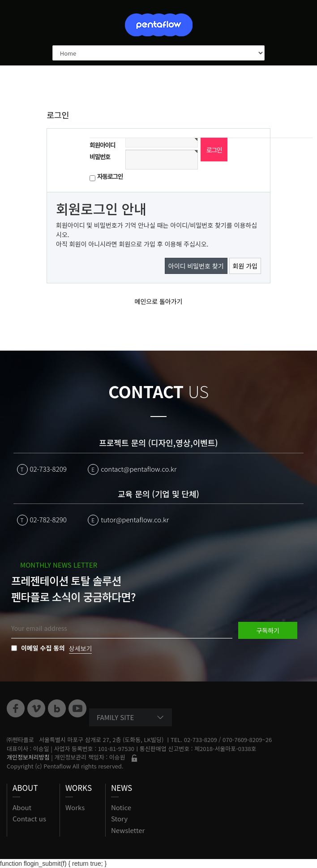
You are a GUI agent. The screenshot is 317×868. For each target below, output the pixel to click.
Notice (121, 807)
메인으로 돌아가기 (159, 301)
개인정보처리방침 (28, 757)
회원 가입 (245, 266)
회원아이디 (102, 145)
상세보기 (81, 648)
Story (119, 818)
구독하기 (268, 630)
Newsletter (128, 830)
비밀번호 (100, 156)
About (22, 807)
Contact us (29, 818)
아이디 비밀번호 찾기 (196, 266)
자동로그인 (110, 176)
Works (75, 807)
